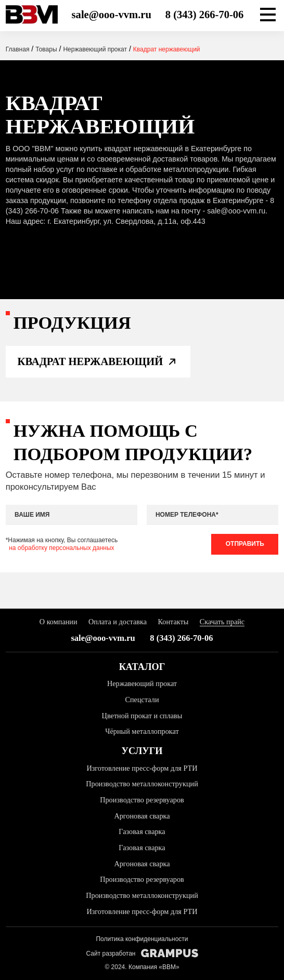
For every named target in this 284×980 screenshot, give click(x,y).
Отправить (245, 544)
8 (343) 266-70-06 (205, 15)
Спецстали (142, 700)
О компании (59, 622)
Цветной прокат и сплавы (142, 716)
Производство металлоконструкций (142, 784)
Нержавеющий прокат (142, 683)
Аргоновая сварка (142, 816)
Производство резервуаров (142, 800)
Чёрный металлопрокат (142, 731)
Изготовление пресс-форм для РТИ (142, 768)
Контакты (173, 622)
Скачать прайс (222, 622)
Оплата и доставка (118, 622)
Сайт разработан (142, 953)
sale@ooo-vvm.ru (112, 15)
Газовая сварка (142, 831)
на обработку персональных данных (61, 548)
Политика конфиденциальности (142, 939)
